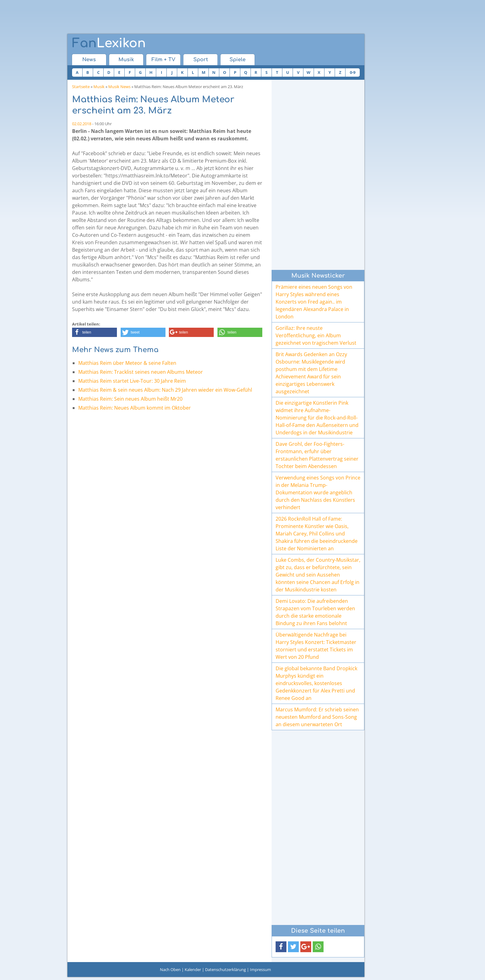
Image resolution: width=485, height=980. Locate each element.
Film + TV (163, 60)
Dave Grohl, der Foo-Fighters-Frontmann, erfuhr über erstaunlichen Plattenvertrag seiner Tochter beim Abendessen (317, 455)
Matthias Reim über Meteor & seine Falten (127, 363)
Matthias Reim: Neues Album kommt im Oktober (135, 408)
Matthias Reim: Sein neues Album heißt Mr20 (130, 399)
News (89, 60)
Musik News (119, 87)
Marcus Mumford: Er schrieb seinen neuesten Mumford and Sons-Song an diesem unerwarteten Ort (317, 717)
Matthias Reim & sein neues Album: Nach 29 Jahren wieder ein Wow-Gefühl (165, 390)
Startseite (81, 87)
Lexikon (109, 43)
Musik (126, 60)
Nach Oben (170, 969)
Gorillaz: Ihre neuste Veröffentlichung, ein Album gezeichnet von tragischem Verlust (316, 335)
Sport (201, 60)
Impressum (260, 969)
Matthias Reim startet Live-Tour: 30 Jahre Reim (132, 381)
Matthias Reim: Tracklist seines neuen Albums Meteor (141, 372)
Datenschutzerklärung (225, 969)
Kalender (193, 969)
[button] (94, 332)
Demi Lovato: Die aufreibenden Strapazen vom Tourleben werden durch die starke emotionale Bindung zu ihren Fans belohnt (315, 612)
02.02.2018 (82, 124)
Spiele (238, 60)
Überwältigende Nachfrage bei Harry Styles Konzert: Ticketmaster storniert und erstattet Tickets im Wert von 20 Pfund (316, 646)
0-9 (353, 72)
